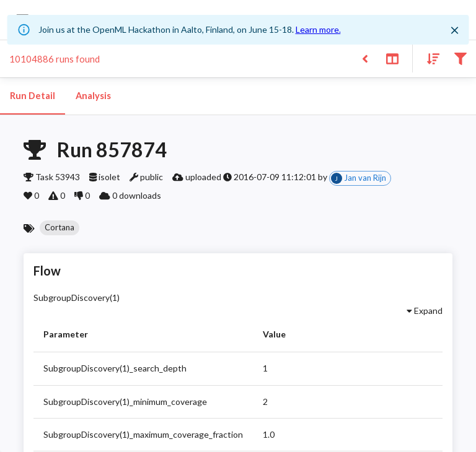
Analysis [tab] (93, 96)
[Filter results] (460, 58)
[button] (59, 228)
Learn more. (318, 29)
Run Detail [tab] (33, 96)
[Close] (454, 30)
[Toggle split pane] (392, 58)
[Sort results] (430, 58)
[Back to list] (365, 58)
